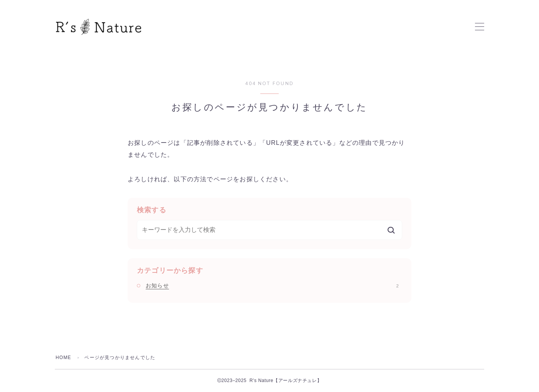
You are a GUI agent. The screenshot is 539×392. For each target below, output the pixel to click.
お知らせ (272, 285)
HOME (63, 358)
